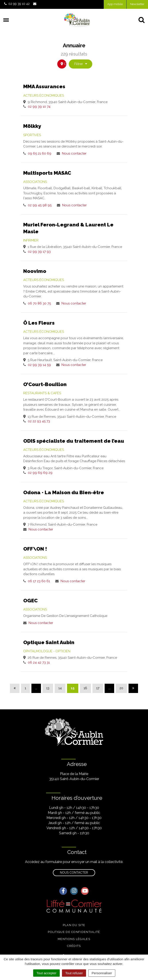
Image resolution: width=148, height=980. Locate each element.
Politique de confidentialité (74, 932)
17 (98, 688)
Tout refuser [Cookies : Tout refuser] (74, 973)
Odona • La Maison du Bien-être (64, 492)
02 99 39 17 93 (39, 252)
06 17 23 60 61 (39, 581)
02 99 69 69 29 (40, 473)
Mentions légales (74, 939)
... (36, 688)
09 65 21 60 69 (40, 153)
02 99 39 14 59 (39, 365)
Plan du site (74, 925)
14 (60, 688)
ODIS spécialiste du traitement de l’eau (74, 441)
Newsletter (137, 4)
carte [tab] (63, 64)
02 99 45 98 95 (40, 205)
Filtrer (81, 64)
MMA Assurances (44, 86)
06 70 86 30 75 (39, 303)
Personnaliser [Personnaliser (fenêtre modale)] (102, 973)
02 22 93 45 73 (39, 421)
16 (85, 688)
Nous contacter (74, 153)
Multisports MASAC (47, 173)
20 (121, 688)
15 (73, 688)
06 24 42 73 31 (39, 662)
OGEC (30, 600)
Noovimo (35, 271)
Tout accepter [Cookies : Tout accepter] (46, 973)
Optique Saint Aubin (49, 642)
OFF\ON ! (35, 549)
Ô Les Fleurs (39, 323)
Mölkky (32, 126)
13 (48, 688)
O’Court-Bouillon (45, 384)
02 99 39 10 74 (39, 107)
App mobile (115, 4)
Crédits (74, 946)
